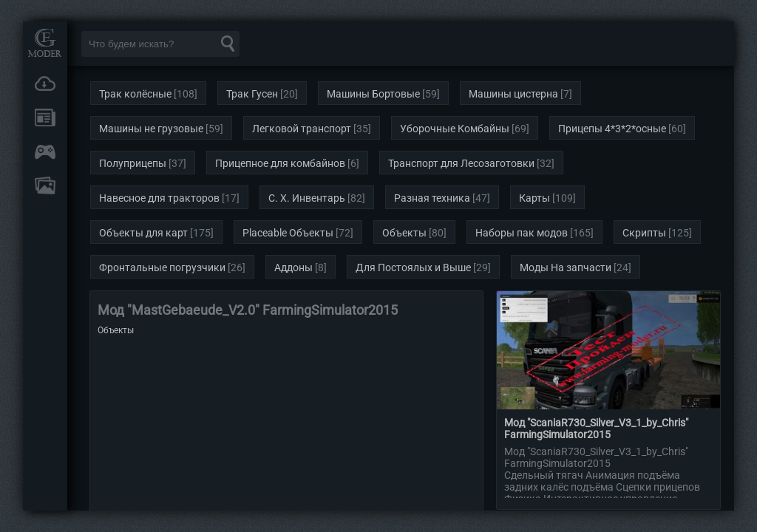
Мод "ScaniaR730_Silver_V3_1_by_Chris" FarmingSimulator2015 (596, 429)
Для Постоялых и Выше (413, 267)
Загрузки (45, 83)
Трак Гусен (252, 94)
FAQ (45, 185)
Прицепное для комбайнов (280, 163)
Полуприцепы (133, 163)
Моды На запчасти (566, 267)
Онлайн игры (45, 151)
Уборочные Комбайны (455, 129)
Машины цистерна (513, 94)
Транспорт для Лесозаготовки (461, 163)
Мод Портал (45, 42)
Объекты (404, 233)
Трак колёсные (135, 94)
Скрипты (644, 233)
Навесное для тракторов (159, 198)
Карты (534, 198)
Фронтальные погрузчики (162, 267)
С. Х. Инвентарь (307, 198)
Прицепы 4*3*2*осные (612, 129)
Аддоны (293, 267)
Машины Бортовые (373, 94)
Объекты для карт (143, 233)
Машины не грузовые (151, 129)
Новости (45, 117)
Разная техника (432, 198)
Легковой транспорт (302, 129)
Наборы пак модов (522, 233)
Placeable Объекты (288, 233)
